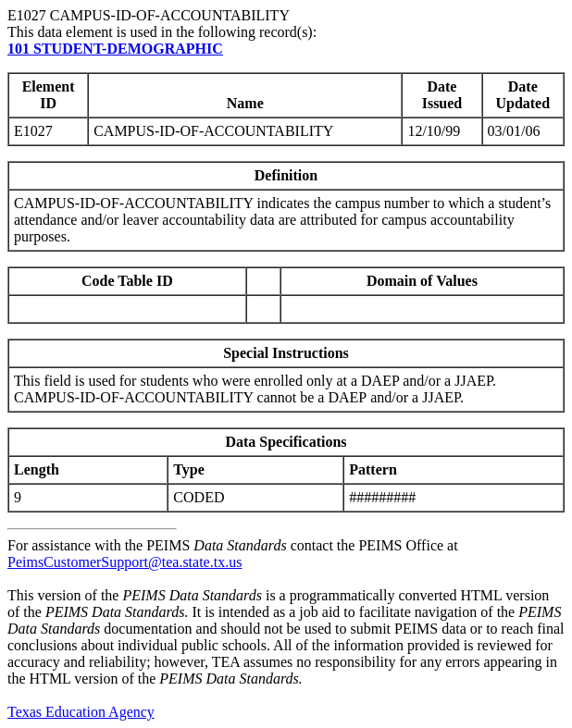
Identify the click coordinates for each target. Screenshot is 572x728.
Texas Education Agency (81, 712)
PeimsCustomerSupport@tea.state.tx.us (124, 562)
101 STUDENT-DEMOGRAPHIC (115, 49)
